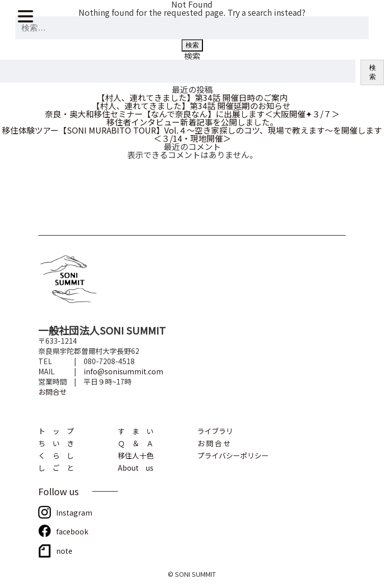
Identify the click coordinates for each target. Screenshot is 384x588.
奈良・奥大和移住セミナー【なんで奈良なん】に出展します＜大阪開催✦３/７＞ (192, 114)
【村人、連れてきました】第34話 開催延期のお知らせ (192, 106)
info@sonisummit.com (123, 371)
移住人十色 (136, 455)
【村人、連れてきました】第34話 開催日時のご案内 (192, 97)
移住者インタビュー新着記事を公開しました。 (192, 122)
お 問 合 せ (214, 442)
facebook (72, 531)
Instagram (74, 512)
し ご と (56, 467)
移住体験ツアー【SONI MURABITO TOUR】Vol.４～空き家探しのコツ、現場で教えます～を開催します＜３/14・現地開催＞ (192, 134)
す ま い (136, 430)
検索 (192, 56)
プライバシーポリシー (233, 455)
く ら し (56, 455)
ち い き (56, 442)
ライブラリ (215, 430)
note (64, 550)
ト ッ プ (56, 430)
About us (136, 467)
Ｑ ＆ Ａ (136, 442)
